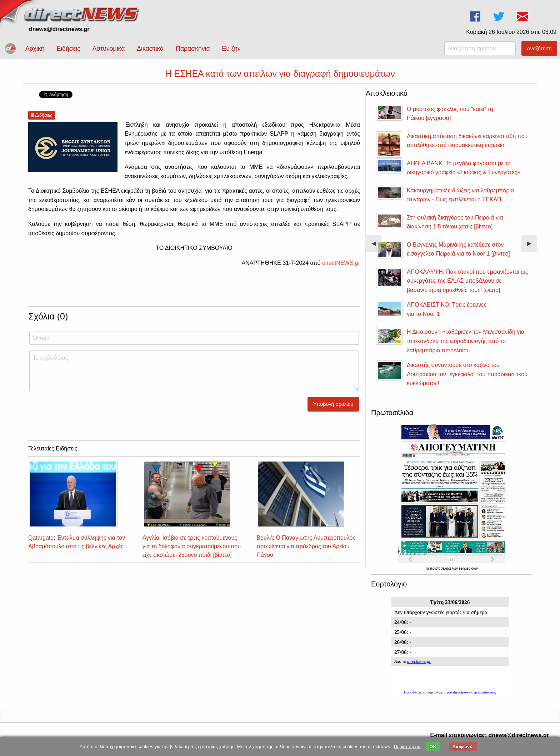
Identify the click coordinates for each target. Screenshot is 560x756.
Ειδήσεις (68, 49)
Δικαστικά (150, 49)
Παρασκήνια (193, 49)
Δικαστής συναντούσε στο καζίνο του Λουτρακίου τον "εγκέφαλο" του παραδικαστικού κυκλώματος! (467, 374)
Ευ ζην (231, 49)
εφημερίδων (468, 568)
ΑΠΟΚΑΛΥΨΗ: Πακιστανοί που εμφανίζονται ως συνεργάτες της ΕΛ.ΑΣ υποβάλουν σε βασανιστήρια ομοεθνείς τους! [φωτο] (467, 281)
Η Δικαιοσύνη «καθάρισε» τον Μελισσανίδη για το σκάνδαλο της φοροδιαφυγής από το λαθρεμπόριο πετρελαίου (466, 341)
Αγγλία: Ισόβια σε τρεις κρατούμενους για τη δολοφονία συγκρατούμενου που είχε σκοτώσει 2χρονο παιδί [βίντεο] (192, 546)
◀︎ (376, 246)
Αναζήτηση (539, 49)
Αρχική (35, 49)
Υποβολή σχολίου (333, 404)
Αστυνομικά (109, 49)
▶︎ (532, 246)
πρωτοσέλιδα (441, 568)
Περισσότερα (407, 747)
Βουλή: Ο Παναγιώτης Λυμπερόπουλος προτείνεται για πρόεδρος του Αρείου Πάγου (306, 546)
